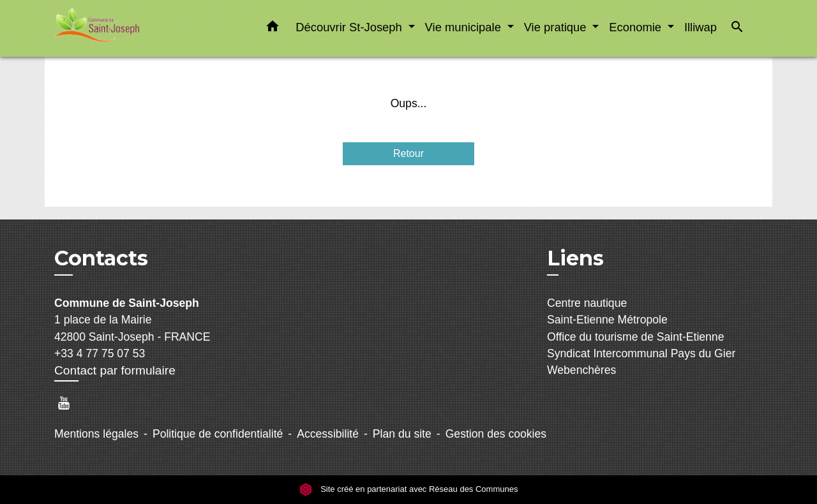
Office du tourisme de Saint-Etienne (635, 337)
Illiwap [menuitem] (701, 27)
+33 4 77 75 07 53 (100, 353)
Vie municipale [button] (465, 27)
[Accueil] (134, 28)
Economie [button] (637, 27)
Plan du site (402, 434)
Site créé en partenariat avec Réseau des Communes (409, 489)
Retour (408, 153)
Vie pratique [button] (557, 27)
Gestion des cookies (496, 434)
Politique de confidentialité (218, 434)
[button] (273, 29)
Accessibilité (328, 434)
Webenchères (581, 370)
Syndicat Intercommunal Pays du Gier (641, 353)
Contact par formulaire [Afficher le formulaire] (115, 370)
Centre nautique (587, 303)
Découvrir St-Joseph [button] (350, 27)
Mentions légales (96, 434)
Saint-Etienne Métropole (607, 320)
